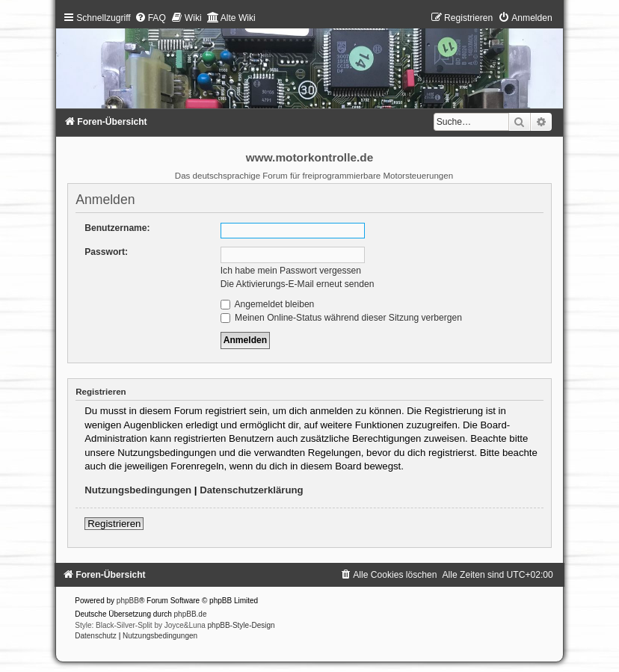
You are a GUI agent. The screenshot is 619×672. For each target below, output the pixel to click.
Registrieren (114, 524)
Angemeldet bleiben (268, 304)
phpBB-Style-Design (241, 625)
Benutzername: (117, 228)
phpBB (128, 601)
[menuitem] (150, 18)
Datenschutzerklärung (252, 490)
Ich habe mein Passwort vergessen (291, 271)
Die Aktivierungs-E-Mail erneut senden (298, 284)
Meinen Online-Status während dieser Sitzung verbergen (341, 318)
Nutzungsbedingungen (138, 490)
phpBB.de (191, 614)
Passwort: (106, 252)
